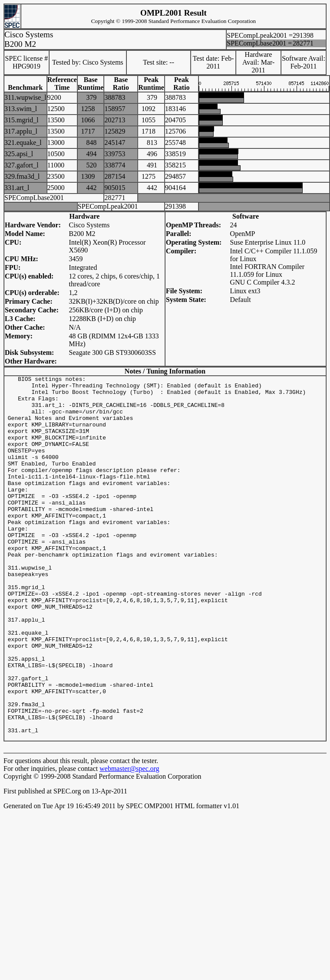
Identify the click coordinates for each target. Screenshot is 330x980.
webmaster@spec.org (129, 841)
